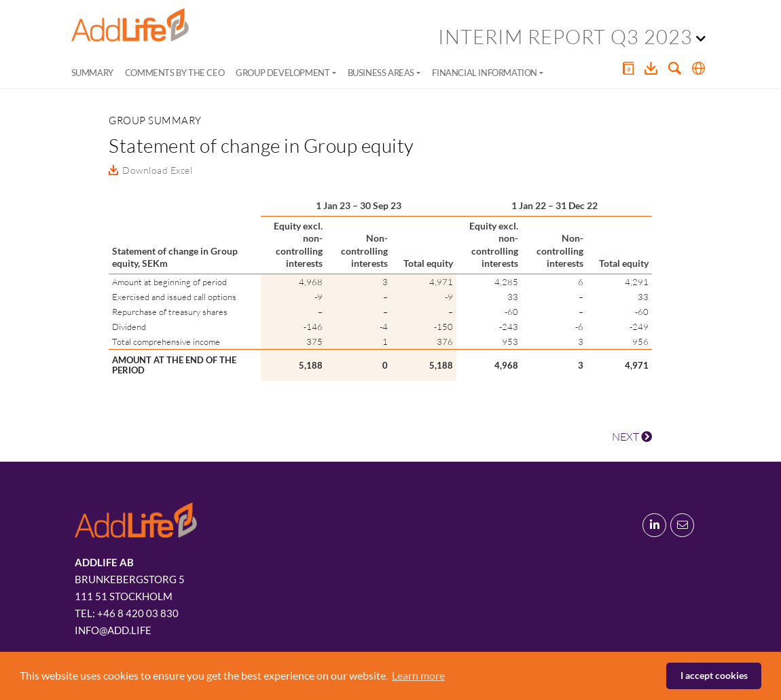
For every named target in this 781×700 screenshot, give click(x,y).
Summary (92, 73)
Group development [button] (283, 73)
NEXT (632, 437)
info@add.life (113, 630)
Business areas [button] (381, 73)
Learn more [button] (418, 675)
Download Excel (157, 170)
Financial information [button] (485, 73)
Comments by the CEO (175, 73)
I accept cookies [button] (714, 675)
